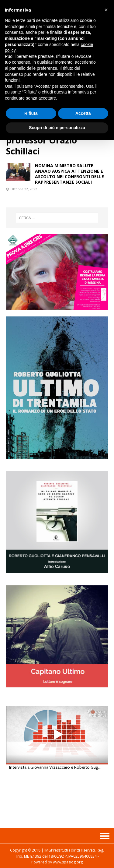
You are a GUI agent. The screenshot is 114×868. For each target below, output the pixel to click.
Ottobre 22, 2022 (24, 189)
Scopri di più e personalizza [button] (57, 128)
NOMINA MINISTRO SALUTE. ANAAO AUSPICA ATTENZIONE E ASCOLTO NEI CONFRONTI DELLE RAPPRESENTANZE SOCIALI (69, 174)
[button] (106, 10)
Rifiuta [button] (31, 113)
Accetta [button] (83, 113)
